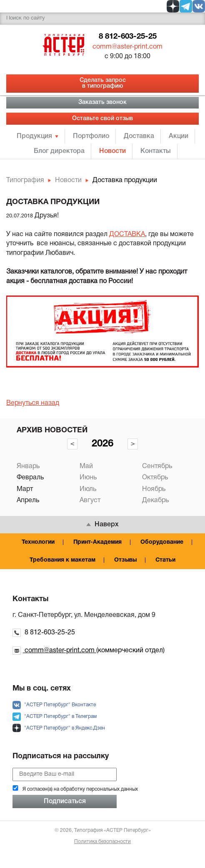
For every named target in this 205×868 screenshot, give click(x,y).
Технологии (38, 542)
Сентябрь (157, 466)
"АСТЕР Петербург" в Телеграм (55, 716)
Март (25, 489)
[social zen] (173, 6)
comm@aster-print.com (127, 47)
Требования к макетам (62, 560)
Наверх (102, 525)
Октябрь (155, 478)
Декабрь (155, 501)
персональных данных (112, 789)
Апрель (28, 501)
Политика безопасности (102, 842)
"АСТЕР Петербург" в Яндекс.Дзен (59, 728)
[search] (102, 18)
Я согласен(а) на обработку (80, 789)
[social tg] (186, 6)
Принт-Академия (97, 542)
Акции (179, 136)
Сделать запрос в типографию (103, 83)
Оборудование (162, 542)
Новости (112, 151)
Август (90, 501)
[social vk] (199, 6)
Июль (88, 489)
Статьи (165, 560)
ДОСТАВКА (127, 234)
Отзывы (125, 560)
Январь (28, 466)
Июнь (88, 478)
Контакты (156, 151)
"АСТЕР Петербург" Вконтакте (54, 705)
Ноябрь (154, 489)
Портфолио (91, 136)
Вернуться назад (33, 403)
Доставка (139, 136)
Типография (25, 180)
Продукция (34, 136)
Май (86, 466)
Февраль (30, 478)
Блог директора (59, 151)
